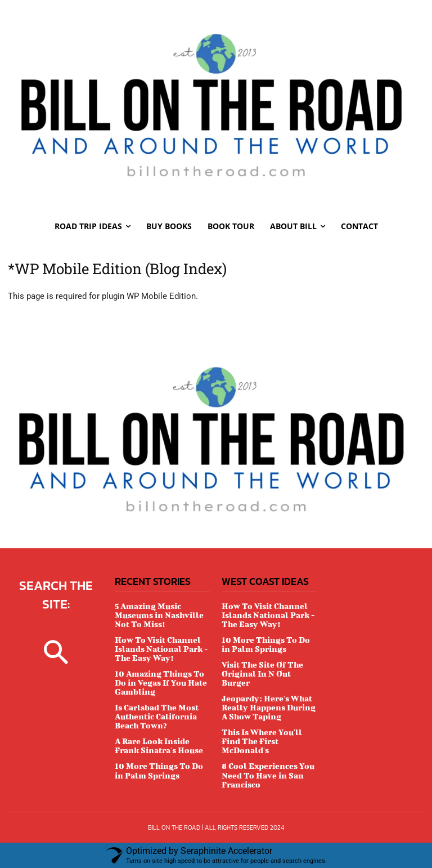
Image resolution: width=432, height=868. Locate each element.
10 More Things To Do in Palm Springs (159, 770)
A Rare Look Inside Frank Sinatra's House (159, 746)
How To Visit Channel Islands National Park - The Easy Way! (161, 649)
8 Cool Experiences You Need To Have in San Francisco (268, 775)
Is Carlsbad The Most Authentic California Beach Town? (157, 716)
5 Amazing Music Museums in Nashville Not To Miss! (159, 615)
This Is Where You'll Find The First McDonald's (262, 741)
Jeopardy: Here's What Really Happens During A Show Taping (269, 707)
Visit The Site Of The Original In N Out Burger (262, 674)
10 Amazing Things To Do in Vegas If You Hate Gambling (161, 683)
